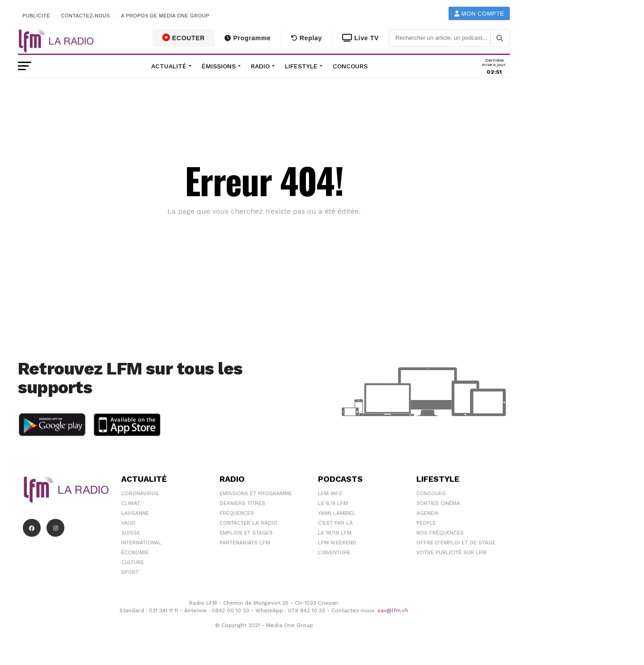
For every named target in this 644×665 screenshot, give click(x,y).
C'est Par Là (335, 523)
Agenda (427, 513)
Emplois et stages (246, 533)
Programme (248, 38)
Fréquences (237, 513)
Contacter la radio (248, 523)
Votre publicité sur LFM (451, 552)
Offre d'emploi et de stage (456, 543)
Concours (350, 66)
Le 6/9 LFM (333, 503)
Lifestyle (301, 66)
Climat (131, 503)
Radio (260, 66)
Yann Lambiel (337, 513)
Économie (135, 552)
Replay (307, 38)
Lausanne (135, 513)
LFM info (330, 493)
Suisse (131, 533)
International (141, 543)
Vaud (128, 523)
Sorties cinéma (438, 503)
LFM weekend (337, 543)
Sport (130, 572)
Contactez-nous (85, 16)
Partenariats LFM (245, 543)
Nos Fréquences (440, 533)
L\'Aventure (334, 552)
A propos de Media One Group (165, 16)
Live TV (360, 38)
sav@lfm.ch (393, 610)
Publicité (36, 16)
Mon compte (479, 14)
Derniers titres (242, 503)
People (426, 523)
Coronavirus (140, 493)
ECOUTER (184, 38)
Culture (133, 562)
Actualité (169, 66)
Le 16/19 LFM (335, 533)
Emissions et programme (256, 493)
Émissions (219, 66)
